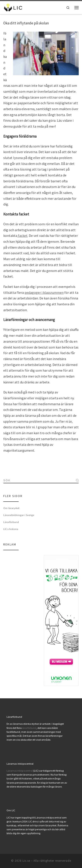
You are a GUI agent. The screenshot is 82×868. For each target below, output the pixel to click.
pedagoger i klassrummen (44, 292)
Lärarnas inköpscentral (20, 771)
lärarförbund (29, 728)
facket (22, 236)
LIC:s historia (11, 529)
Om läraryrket (11, 508)
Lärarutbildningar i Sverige (19, 515)
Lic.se (26, 861)
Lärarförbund (11, 522)
